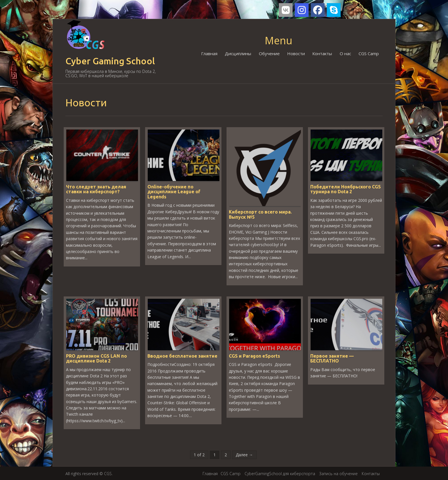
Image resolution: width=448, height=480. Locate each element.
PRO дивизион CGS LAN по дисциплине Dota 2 (96, 358)
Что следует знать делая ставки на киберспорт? (96, 189)
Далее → (244, 454)
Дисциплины (239, 53)
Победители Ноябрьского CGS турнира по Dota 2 (346, 189)
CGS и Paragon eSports (254, 355)
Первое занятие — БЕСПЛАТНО (332, 358)
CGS (108, 473)
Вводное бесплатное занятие (182, 355)
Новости (296, 53)
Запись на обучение (338, 473)
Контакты (322, 53)
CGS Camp (369, 53)
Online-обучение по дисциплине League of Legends (174, 191)
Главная (210, 53)
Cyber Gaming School (110, 61)
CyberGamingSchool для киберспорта (280, 473)
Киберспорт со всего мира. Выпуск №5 (260, 214)
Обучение (270, 53)
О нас (345, 53)
